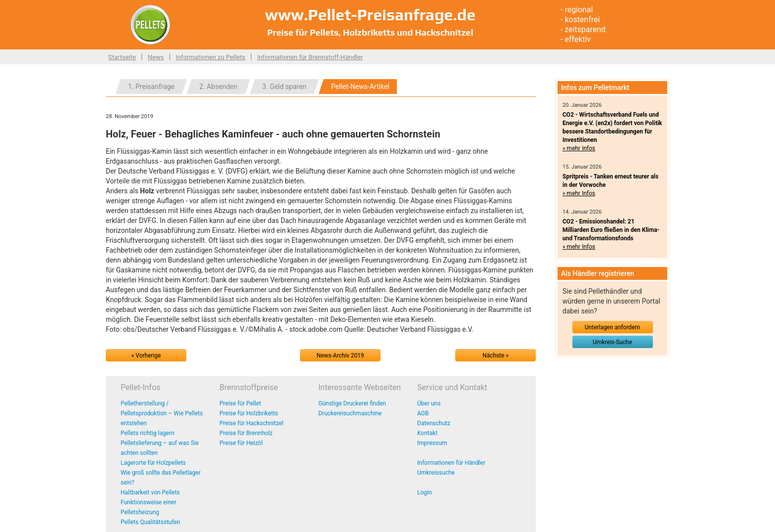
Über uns (429, 403)
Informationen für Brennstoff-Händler (310, 57)
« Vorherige (146, 355)
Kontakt (427, 433)
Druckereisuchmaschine (350, 413)
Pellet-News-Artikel (360, 87)
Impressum (432, 443)
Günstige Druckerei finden (352, 403)
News (156, 57)
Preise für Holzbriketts (249, 413)
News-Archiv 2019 (341, 355)
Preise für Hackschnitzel (251, 423)
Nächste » (495, 355)
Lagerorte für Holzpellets (153, 463)
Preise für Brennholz (246, 433)
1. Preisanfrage (151, 87)
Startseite (122, 57)
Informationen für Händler (451, 463)
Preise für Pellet (240, 403)
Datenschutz (434, 423)
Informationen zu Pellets (210, 57)
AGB (423, 413)
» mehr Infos (579, 148)
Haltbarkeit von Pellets (150, 492)
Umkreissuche (436, 473)
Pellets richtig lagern (148, 433)
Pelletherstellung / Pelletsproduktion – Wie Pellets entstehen (162, 413)
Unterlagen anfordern (612, 327)
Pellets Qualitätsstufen (151, 522)
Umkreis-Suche (612, 342)
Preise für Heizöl (241, 443)
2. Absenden (218, 87)
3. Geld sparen (284, 87)
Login (425, 492)
